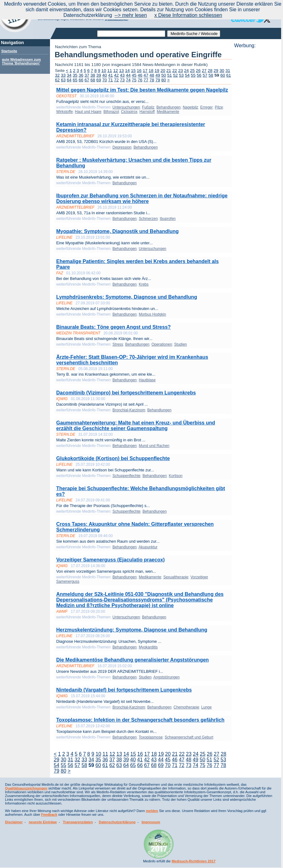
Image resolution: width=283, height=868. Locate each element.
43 (122, 75)
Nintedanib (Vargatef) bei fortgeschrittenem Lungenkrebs (124, 690)
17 (145, 71)
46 (140, 75)
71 (110, 80)
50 (164, 75)
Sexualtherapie (176, 577)
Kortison (176, 476)
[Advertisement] (256, 142)
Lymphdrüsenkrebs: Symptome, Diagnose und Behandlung (127, 297)
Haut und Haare (88, 112)
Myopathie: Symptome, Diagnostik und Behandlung (117, 231)
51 (169, 75)
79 (158, 80)
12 (115, 71)
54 (187, 75)
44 (128, 75)
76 (140, 80)
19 (157, 71)
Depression (122, 147)
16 (139, 71)
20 (163, 71)
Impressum (151, 822)
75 (134, 80)
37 (87, 75)
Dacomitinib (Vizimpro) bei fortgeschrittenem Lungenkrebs (126, 393)
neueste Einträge (43, 822)
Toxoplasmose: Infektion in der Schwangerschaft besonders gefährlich (140, 720)
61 (228, 75)
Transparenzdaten (78, 822)
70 (104, 80)
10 (104, 71)
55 (193, 75)
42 (116, 75)
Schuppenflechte (126, 476)
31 (228, 71)
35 (75, 75)
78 (152, 80)
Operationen (162, 344)
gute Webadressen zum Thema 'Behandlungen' (21, 61)
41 (110, 75)
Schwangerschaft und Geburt (189, 737)
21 (169, 71)
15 (133, 71)
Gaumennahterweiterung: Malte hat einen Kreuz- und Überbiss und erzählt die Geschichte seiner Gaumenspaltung (136, 426)
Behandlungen (169, 107)
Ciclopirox (129, 112)
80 (164, 80)
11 (110, 71)
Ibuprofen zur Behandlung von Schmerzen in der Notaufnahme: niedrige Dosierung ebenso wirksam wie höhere (142, 198)
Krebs (144, 284)
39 (99, 75)
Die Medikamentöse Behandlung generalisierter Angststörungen (132, 660)
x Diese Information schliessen (188, 15)
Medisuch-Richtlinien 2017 (194, 861)
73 (122, 80)
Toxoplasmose (151, 737)
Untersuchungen (126, 107)
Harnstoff (147, 112)
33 (63, 75)
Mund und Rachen (154, 446)
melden (152, 811)
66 (81, 80)
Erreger (206, 107)
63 (63, 80)
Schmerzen (148, 219)
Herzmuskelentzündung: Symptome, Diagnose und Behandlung (132, 630)
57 (205, 75)
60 (223, 75)
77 (146, 80)
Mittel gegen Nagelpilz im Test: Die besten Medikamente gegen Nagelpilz (142, 90)
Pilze (219, 107)
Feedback (49, 815)
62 (57, 80)
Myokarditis (148, 647)
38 (93, 75)
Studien (181, 344)
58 (211, 75)
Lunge (206, 707)
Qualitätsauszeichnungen (26, 788)
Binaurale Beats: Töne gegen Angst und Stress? (114, 327)
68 (93, 80)
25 (192, 71)
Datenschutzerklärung (117, 822)
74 (128, 80)
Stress (118, 344)
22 (174, 71)
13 (121, 71)
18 (151, 71)
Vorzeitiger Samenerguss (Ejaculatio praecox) (110, 560)
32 (57, 75)
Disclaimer (14, 822)
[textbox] (131, 34)
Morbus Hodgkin (152, 314)
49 (158, 75)
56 (199, 75)
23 (180, 71)
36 (81, 75)
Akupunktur (148, 547)
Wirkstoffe (65, 112)
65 (75, 80)
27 (204, 71)
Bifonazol (111, 112)
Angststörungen (166, 677)
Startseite (9, 51)
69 (99, 80)
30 (222, 71)
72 (116, 80)
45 (134, 75)
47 (146, 75)
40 (104, 75)
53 (181, 75)
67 (87, 80)
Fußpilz (148, 107)
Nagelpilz (190, 107)
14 (127, 71)
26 (198, 71)
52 (175, 75)
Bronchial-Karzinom (129, 410)
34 (69, 75)
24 (186, 71)
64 (69, 80)
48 (152, 75)
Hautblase (147, 380)
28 (210, 71)
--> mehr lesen (131, 15)
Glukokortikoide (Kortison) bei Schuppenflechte (113, 458)
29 (216, 71)
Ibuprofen (168, 219)
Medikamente (168, 112)
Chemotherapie (186, 707)
